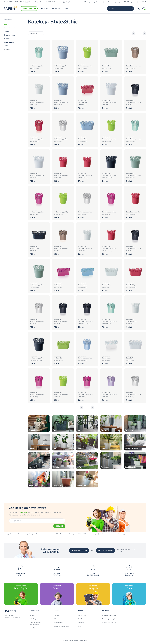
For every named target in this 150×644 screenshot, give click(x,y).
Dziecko (80, 619)
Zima (79, 626)
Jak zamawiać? (58, 623)
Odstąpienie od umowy (61, 626)
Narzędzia (81, 623)
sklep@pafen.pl (105, 550)
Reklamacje (57, 619)
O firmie (32, 615)
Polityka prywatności (36, 619)
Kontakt (32, 628)
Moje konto (57, 615)
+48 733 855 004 (79, 550)
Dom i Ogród (82, 615)
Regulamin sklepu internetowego (35, 623)
